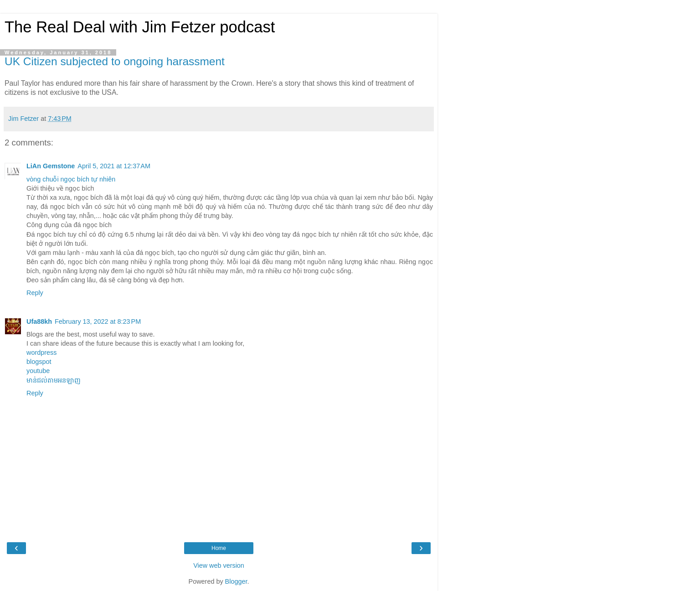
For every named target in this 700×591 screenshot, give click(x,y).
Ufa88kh (39, 321)
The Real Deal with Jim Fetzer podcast (140, 27)
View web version (219, 565)
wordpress (41, 353)
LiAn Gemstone (51, 166)
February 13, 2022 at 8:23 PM (98, 321)
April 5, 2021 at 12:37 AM (114, 166)
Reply (35, 293)
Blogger (236, 581)
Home (219, 548)
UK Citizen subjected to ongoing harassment (115, 61)
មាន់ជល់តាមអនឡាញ (54, 380)
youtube (38, 371)
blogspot (39, 362)
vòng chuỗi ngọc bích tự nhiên (71, 179)
